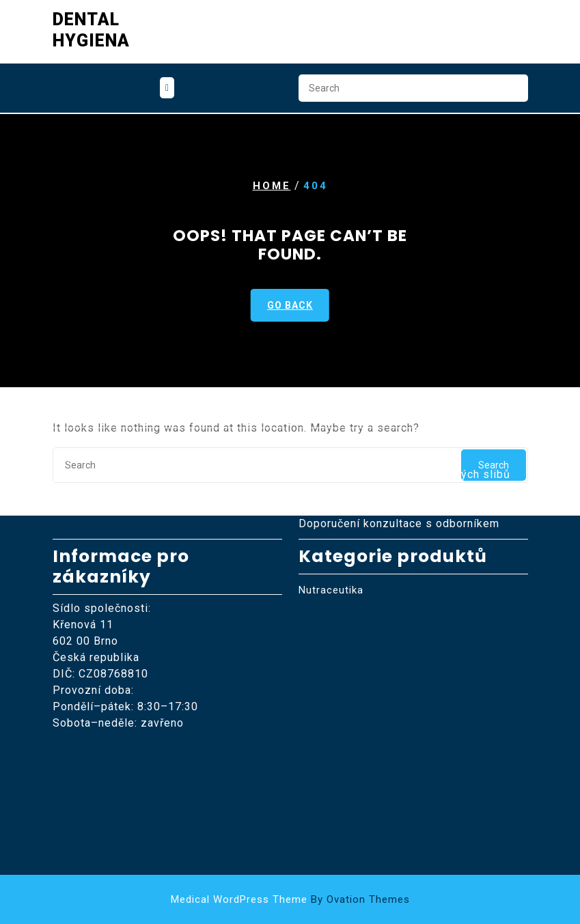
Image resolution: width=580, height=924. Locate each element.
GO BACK (290, 305)
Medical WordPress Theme (290, 899)
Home (272, 186)
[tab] (167, 86)
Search (511, 90)
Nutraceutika (331, 535)
